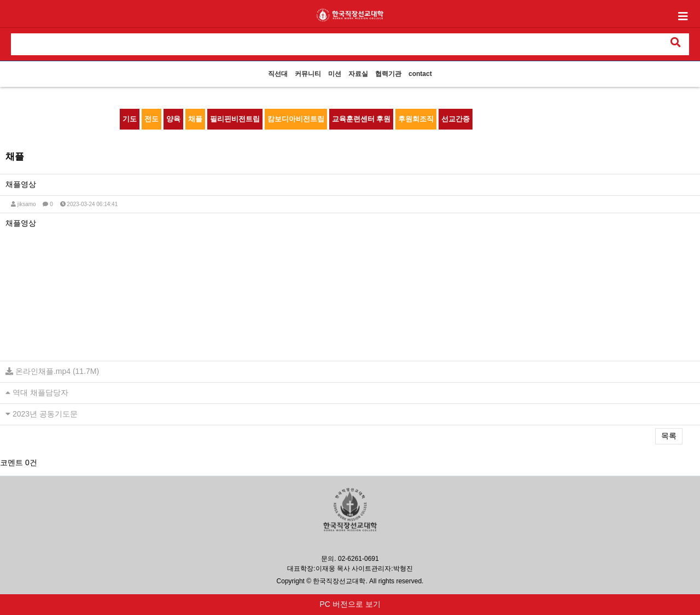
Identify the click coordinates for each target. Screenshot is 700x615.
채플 (195, 119)
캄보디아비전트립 (296, 119)
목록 (669, 436)
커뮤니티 (308, 74)
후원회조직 (416, 119)
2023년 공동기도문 (45, 414)
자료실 (358, 74)
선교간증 (456, 119)
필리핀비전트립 (235, 119)
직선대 (278, 74)
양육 (173, 119)
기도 (130, 119)
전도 (151, 119)
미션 (335, 74)
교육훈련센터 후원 (361, 119)
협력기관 (388, 74)
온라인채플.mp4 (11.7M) (57, 371)
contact (420, 74)
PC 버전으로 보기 (350, 604)
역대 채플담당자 (40, 393)
